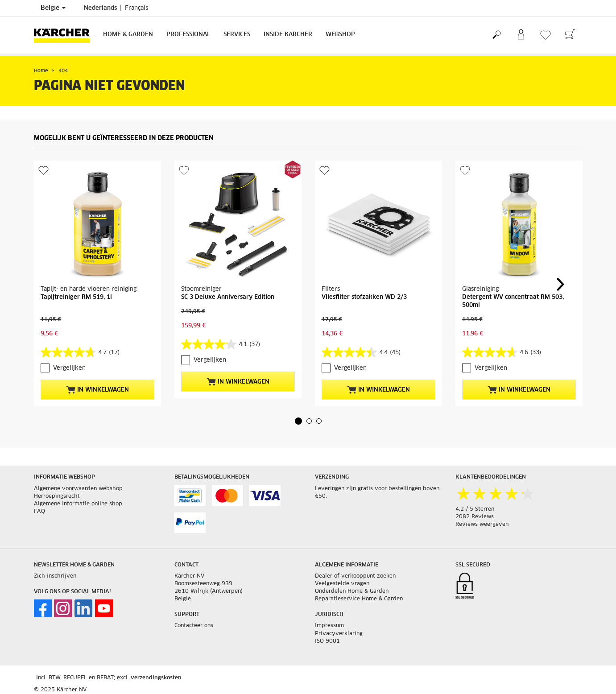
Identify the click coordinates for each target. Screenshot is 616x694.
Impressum (329, 626)
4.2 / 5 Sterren (475, 509)
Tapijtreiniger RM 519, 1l (76, 297)
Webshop (340, 35)
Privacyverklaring (339, 634)
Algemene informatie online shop (78, 504)
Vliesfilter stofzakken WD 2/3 (364, 297)
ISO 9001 (327, 641)
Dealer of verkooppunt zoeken (355, 576)
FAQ (39, 512)
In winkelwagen (97, 390)
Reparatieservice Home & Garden (359, 599)
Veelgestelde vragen (342, 584)
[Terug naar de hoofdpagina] (65, 35)
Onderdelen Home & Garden (352, 591)
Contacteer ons (194, 626)
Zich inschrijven (55, 576)
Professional (188, 35)
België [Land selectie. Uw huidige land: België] (53, 8)
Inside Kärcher (288, 35)
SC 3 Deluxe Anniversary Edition (228, 297)
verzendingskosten (156, 678)
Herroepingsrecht (57, 496)
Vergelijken (69, 368)
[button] (298, 421)
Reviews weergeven (482, 525)
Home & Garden (128, 35)
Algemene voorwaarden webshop (78, 489)
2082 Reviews (475, 517)
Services (237, 35)
